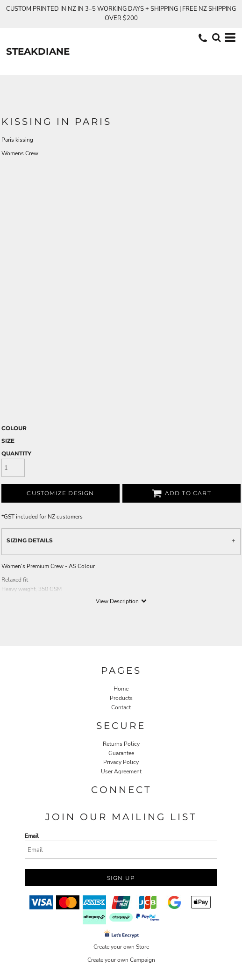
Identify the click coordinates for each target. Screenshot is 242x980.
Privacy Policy (121, 762)
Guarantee (121, 753)
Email (32, 836)
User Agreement (121, 771)
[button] (216, 37)
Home (121, 689)
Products (121, 698)
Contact (121, 707)
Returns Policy (121, 744)
